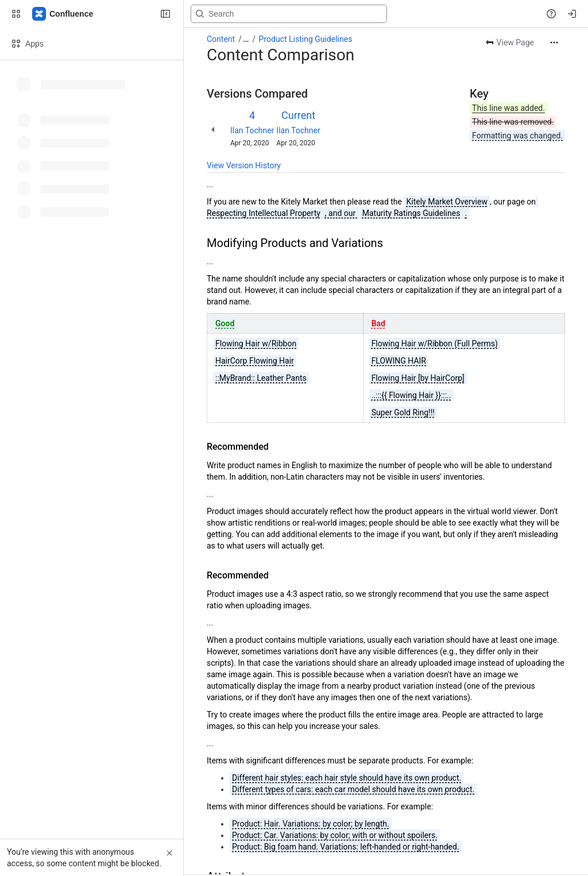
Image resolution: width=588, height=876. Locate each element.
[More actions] (554, 43)
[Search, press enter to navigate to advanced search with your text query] (289, 14)
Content (221, 39)
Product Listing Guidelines (306, 39)
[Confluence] (63, 14)
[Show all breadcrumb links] (246, 39)
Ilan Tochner (252, 130)
